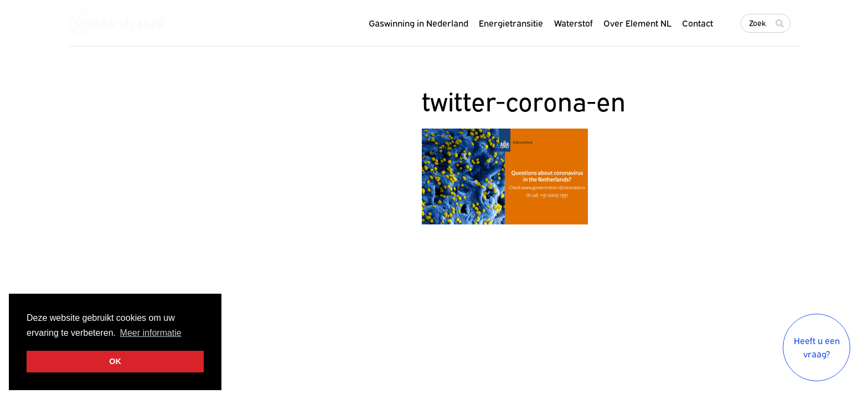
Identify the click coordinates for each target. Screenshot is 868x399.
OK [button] (115, 361)
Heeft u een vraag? (817, 347)
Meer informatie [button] (151, 333)
